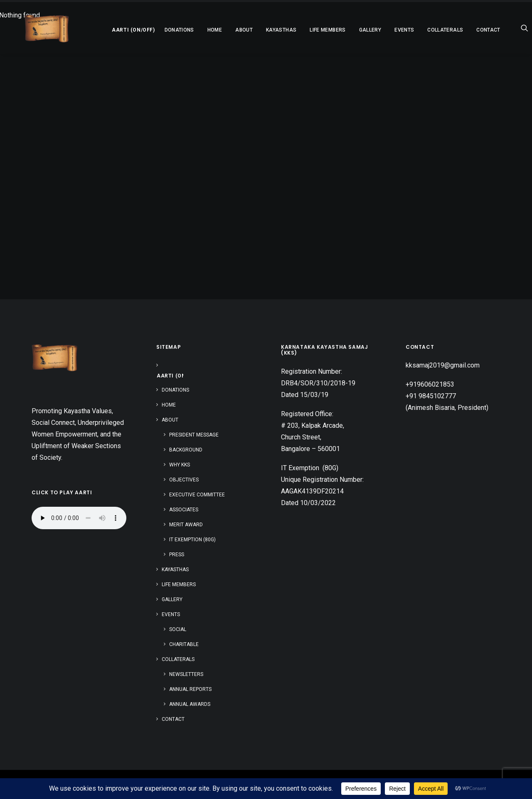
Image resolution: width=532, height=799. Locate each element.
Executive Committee (197, 495)
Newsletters (186, 674)
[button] (111, 28)
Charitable (184, 644)
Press (177, 555)
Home (195, 30)
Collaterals (178, 659)
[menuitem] (111, 28)
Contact (468, 30)
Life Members (308, 30)
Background (186, 450)
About (170, 420)
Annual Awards (190, 704)
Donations (159, 30)
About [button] (224, 30)
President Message (194, 435)
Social (178, 629)
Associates (184, 510)
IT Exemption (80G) (192, 540)
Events (171, 614)
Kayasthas (261, 30)
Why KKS (180, 465)
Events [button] (384, 30)
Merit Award (186, 525)
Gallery (350, 30)
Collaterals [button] (425, 30)
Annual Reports (190, 689)
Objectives (184, 480)
